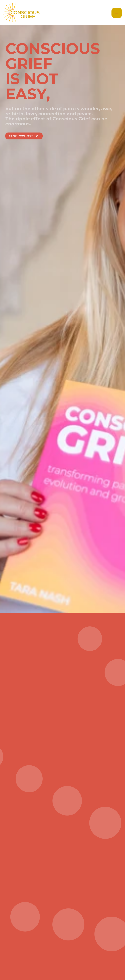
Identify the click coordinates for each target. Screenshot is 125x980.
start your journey (24, 136)
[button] (117, 13)
